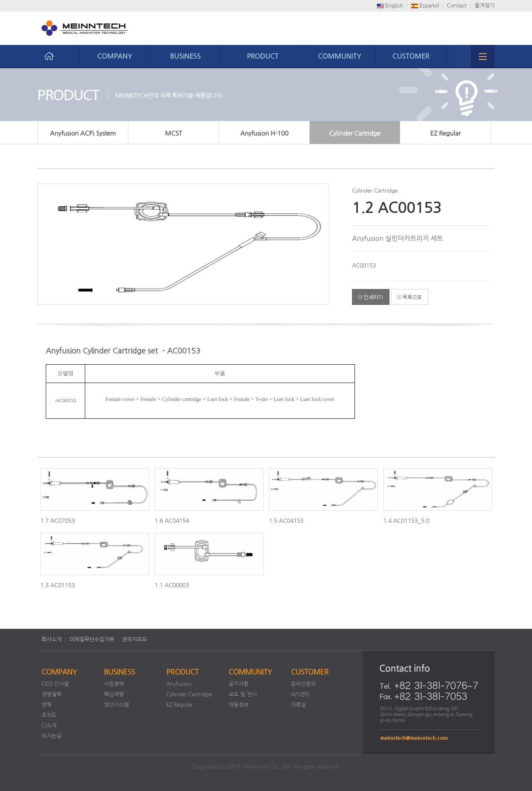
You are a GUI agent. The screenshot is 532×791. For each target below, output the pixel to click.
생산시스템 (116, 705)
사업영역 (114, 684)
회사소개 (52, 639)
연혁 (47, 705)
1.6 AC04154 (172, 521)
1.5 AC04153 (286, 521)
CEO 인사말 (55, 684)
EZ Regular (445, 133)
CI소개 (49, 725)
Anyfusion (179, 684)
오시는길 (52, 736)
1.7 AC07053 (58, 521)
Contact (457, 6)
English (394, 6)
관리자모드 (135, 639)
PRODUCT (263, 56)
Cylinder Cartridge (355, 133)
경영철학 (52, 694)
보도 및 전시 (243, 694)
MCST (174, 133)
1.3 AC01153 (58, 585)
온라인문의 (303, 684)
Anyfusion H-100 (264, 133)
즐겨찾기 (485, 6)
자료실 (298, 705)
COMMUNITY (340, 56)
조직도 (49, 715)
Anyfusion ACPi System (83, 133)
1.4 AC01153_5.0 (406, 521)
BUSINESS (185, 56)
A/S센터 (300, 694)
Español (429, 6)
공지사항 (239, 684)
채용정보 (239, 705)
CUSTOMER (411, 56)
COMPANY (115, 56)
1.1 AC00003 (172, 585)
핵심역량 (114, 694)
